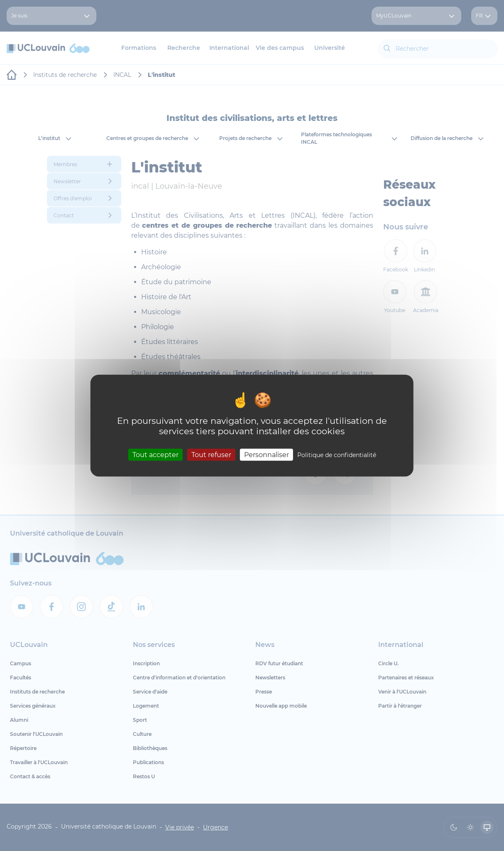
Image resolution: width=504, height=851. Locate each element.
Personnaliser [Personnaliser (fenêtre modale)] (267, 454)
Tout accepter (155, 454)
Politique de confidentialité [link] (337, 455)
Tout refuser (211, 454)
